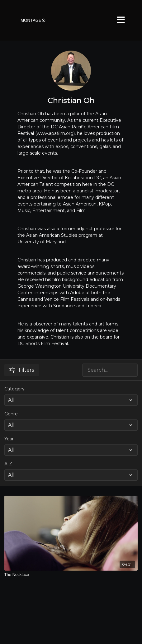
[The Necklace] (71, 575)
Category (14, 389)
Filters (22, 370)
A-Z (8, 464)
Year (9, 439)
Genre (11, 414)
